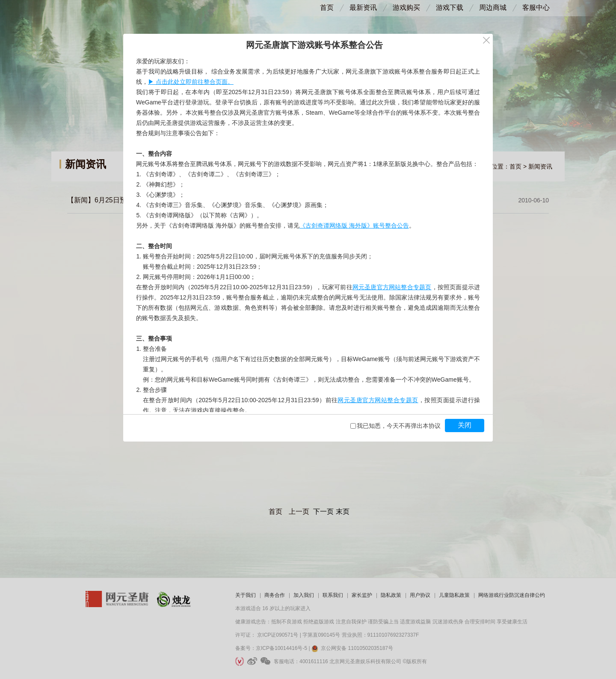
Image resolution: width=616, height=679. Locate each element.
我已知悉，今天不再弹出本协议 (399, 426)
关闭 (465, 425)
